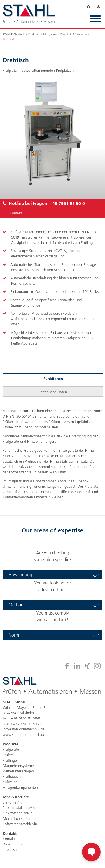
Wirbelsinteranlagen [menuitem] (18, 771)
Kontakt (16, 213)
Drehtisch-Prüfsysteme (73, 34)
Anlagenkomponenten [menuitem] (20, 787)
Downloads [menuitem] (100, 7)
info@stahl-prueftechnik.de (24, 729)
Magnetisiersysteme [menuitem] (18, 766)
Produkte (34, 34)
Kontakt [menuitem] (9, 839)
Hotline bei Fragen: (44, 203)
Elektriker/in (12, 802)
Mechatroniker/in (16, 818)
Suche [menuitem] (92, 7)
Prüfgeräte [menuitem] (11, 749)
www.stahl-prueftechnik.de (24, 734)
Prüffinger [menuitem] (10, 760)
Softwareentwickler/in (20, 824)
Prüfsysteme (50, 34)
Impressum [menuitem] (11, 849)
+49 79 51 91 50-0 (25, 718)
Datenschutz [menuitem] (12, 844)
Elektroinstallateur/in (19, 808)
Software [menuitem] (10, 782)
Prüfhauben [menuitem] (12, 776)
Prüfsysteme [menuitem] (12, 755)
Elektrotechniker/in (17, 813)
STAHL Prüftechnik (14, 34)
